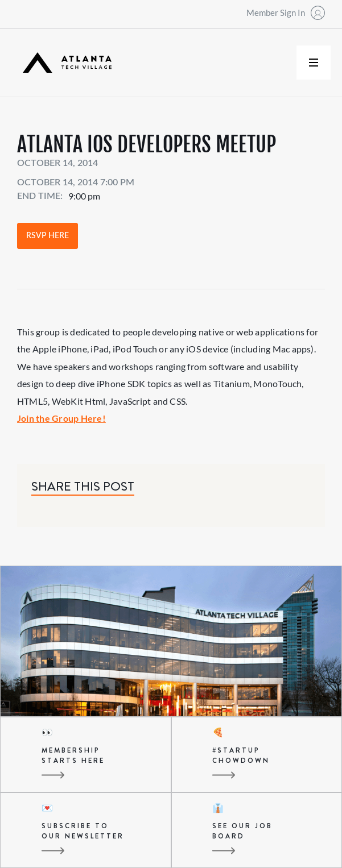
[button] (314, 63)
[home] (64, 63)
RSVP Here (48, 236)
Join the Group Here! (61, 418)
